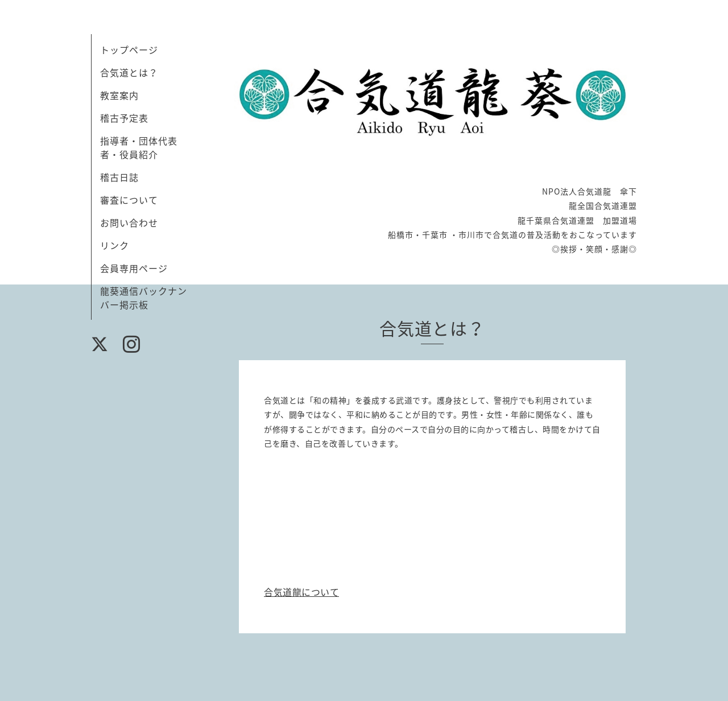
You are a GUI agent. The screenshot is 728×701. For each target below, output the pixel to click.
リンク (115, 245)
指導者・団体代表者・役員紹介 (139, 147)
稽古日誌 (119, 177)
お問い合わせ (129, 222)
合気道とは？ (129, 72)
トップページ (129, 50)
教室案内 (119, 95)
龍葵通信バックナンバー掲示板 (144, 298)
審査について (129, 200)
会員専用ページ (134, 268)
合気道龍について (301, 592)
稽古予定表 (124, 118)
